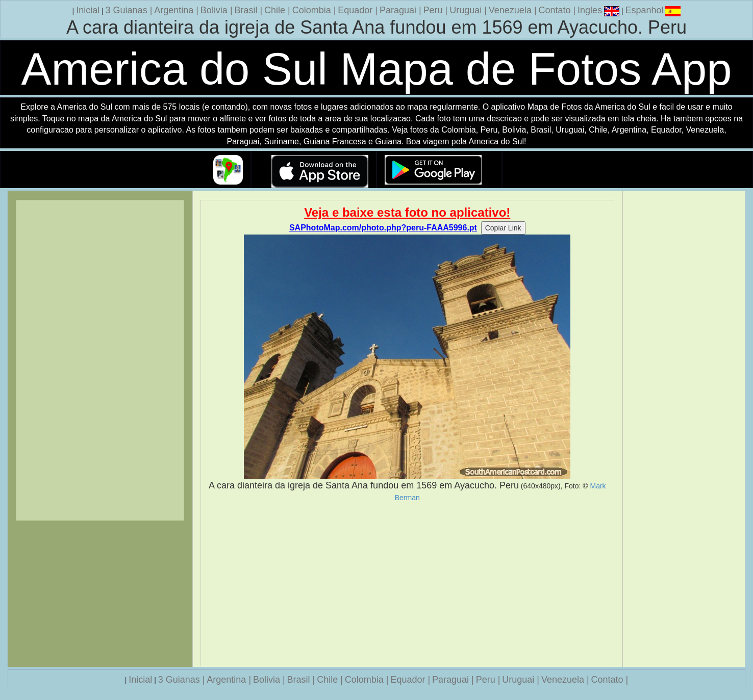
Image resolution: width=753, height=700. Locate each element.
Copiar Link (503, 228)
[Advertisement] (408, 584)
